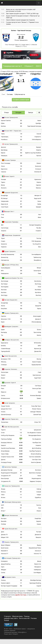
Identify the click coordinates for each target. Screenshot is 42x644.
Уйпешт (39, 268)
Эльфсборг (38, 519)
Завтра (31, 113)
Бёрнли (3, 153)
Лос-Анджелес (37, 439)
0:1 (21, 188)
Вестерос (4, 519)
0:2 (21, 153)
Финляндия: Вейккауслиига (13, 502)
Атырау (3, 489)
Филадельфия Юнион (35, 435)
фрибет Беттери (21, 595)
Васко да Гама (37, 389)
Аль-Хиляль (38, 281)
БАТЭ (39, 346)
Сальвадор (6, 74)
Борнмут (39, 147)
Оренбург (38, 123)
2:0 (21, 156)
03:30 (21, 454)
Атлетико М (38, 172)
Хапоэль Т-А (37, 554)
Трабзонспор (37, 257)
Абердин (4, 570)
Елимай (39, 492)
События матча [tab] (20, 94)
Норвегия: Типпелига (11, 369)
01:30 (21, 479)
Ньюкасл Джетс (6, 583)
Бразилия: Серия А (10, 383)
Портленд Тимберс (6, 439)
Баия (40, 392)
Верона (39, 182)
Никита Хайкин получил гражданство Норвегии (20, 20)
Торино (3, 182)
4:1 (21, 169)
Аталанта (4, 188)
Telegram (15, 634)
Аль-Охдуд (4, 295)
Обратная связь (17, 616)
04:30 (21, 462)
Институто (38, 470)
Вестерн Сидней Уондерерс (9, 586)
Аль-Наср (38, 295)
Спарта (3, 241)
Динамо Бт (38, 535)
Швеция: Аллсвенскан (11, 515)
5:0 (21, 309)
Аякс (40, 247)
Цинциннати (37, 430)
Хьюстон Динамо (36, 462)
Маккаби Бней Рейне (35, 548)
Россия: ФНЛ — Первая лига (13, 131)
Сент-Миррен (37, 573)
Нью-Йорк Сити (37, 443)
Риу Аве (39, 228)
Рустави (39, 532)
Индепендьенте (36, 479)
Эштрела (4, 231)
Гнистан (39, 505)
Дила (3, 532)
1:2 (21, 137)
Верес (3, 322)
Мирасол (4, 392)
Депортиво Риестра (7, 470)
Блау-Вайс (4, 309)
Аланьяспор (5, 257)
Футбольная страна (20, 629)
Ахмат (39, 121)
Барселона (4, 169)
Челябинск (4, 140)
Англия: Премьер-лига (11, 144)
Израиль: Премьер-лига (12, 542)
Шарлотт (3, 445)
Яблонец (4, 362)
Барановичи (5, 343)
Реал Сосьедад (6, 163)
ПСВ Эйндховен (36, 241)
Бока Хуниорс (5, 479)
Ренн (2, 217)
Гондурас (36, 74)
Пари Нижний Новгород (24, 31)
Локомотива (5, 422)
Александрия (37, 316)
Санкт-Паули (5, 207)
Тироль (39, 309)
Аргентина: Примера (11, 467)
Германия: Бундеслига (11, 193)
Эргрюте (39, 521)
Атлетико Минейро (36, 396)
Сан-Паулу (38, 386)
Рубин (3, 123)
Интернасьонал (5, 398)
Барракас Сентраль (35, 481)
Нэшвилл (38, 445)
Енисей (39, 134)
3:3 (21, 163)
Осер (2, 215)
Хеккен (39, 524)
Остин (3, 433)
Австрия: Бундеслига (11, 300)
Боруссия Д (4, 204)
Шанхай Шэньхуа (6, 415)
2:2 (21, 121)
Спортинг (38, 231)
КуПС (3, 505)
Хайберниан (37, 570)
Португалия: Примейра (11, 222)
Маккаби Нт (4, 551)
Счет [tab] (3, 94)
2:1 (21, 172)
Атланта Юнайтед (36, 454)
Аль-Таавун (4, 284)
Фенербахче (37, 260)
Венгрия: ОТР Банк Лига (12, 265)
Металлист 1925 (6, 319)
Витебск (3, 346)
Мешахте (38, 537)
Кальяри (3, 179)
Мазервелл (38, 567)
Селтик (3, 573)
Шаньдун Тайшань (36, 412)
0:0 (21, 123)
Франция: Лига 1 (9, 211)
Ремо (3, 389)
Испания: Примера (10, 160)
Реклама (34, 618)
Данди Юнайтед (6, 564)
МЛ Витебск (38, 343)
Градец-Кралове (36, 365)
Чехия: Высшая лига (11, 356)
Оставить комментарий (21, 100)
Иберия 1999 (5, 537)
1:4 (21, 134)
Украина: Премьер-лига (11, 313)
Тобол (3, 495)
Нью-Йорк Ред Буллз (35, 451)
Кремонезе (38, 179)
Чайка (3, 134)
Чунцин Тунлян (5, 406)
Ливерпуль (4, 156)
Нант (40, 215)
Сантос (3, 396)
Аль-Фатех (38, 292)
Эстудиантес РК (6, 481)
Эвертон (39, 150)
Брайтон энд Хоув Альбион (33, 153)
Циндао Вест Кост (6, 409)
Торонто (3, 430)
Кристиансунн (37, 375)
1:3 (21, 365)
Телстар (39, 238)
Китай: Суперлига (10, 403)
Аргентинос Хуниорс (35, 473)
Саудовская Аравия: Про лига (14, 278)
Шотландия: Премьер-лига (12, 558)
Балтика (14, 31)
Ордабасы (38, 498)
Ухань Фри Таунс (36, 406)
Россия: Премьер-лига (21, 40)
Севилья (4, 172)
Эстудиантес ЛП (6, 476)
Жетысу (3, 492)
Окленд (3, 580)
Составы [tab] (10, 94)
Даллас (3, 460)
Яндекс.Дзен (8, 634)
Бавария (39, 207)
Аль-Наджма (5, 287)
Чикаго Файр (5, 454)
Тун (2, 335)
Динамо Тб (4, 535)
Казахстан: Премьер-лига (12, 486)
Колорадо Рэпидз (6, 462)
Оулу (40, 508)
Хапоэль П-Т (5, 554)
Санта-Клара (5, 228)
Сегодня (18, 113)
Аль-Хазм (4, 290)
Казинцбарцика (6, 268)
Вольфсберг (5, 303)
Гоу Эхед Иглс (37, 244)
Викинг (3, 378)
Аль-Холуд (38, 284)
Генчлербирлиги (36, 254)
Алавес (39, 163)
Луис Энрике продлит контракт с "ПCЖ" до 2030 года (22, 14)
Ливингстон (38, 564)
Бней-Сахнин (5, 548)
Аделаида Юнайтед (35, 583)
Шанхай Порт (37, 415)
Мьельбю (4, 521)
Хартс (3, 567)
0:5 (21, 207)
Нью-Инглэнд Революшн (8, 448)
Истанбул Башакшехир (8, 254)
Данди (39, 561)
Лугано (39, 330)
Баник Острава (37, 362)
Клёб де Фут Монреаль (8, 435)
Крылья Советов (6, 121)
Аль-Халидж (5, 281)
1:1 (21, 225)
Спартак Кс (38, 137)
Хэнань (3, 412)
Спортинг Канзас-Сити (7, 457)
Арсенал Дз (38, 349)
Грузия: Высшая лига (11, 529)
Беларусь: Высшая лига (12, 340)
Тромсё (3, 375)
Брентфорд (4, 150)
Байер (39, 204)
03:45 (21, 481)
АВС (2, 225)
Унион (39, 201)
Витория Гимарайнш (35, 225)
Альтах (3, 306)
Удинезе (38, 185)
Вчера (7, 113)
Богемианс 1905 (6, 359)
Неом (39, 287)
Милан (3, 185)
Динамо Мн (38, 351)
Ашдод (39, 545)
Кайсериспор (5, 260)
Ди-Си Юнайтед (37, 448)
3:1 (21, 201)
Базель (39, 335)
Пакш (39, 273)
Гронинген (4, 244)
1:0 (21, 166)
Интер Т (3, 511)
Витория (3, 386)
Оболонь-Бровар (36, 322)
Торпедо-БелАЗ (5, 351)
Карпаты (4, 316)
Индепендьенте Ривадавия (9, 473)
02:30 (21, 398)
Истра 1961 (38, 422)
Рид (40, 303)
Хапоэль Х (38, 551)
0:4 (21, 260)
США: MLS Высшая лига (12, 427)
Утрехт (3, 238)
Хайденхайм (5, 201)
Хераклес (4, 247)
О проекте (7, 616)
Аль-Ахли (4, 292)
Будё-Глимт (38, 378)
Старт (39, 372)
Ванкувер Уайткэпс (7, 443)
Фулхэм (39, 156)
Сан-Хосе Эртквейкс (35, 457)
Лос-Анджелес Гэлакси (34, 433)
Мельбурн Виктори (36, 580)
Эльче (3, 166)
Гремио (39, 398)
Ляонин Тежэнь (37, 409)
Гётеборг (4, 524)
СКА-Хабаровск (36, 140)
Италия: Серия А (9, 176)
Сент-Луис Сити (37, 460)
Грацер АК (38, 306)
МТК (2, 271)
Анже (39, 217)
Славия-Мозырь (6, 349)
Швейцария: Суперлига (11, 327)
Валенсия (38, 166)
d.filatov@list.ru (22, 632)
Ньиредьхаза (5, 273)
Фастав (39, 359)
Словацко (4, 365)
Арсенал (4, 147)
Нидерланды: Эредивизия (12, 235)
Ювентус (38, 188)
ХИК (2, 508)
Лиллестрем (5, 372)
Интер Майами (5, 451)
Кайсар (39, 489)
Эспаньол (38, 169)
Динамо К (38, 319)
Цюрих (3, 330)
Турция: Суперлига (10, 251)
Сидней (39, 586)
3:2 (21, 564)
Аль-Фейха (38, 290)
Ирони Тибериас (6, 545)
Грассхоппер (37, 332)
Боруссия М (38, 198)
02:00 (21, 396)
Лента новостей (24, 618)
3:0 (21, 254)
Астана (3, 498)
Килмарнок (4, 561)
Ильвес (39, 511)
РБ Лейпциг (4, 198)
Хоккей (6, 620)
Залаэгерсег (37, 271)
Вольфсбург (4, 196)
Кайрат (39, 495)
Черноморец (5, 137)
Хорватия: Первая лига (11, 419)
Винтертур (4, 332)
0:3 (21, 185)
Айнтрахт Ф (38, 196)
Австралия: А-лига (10, 577)
